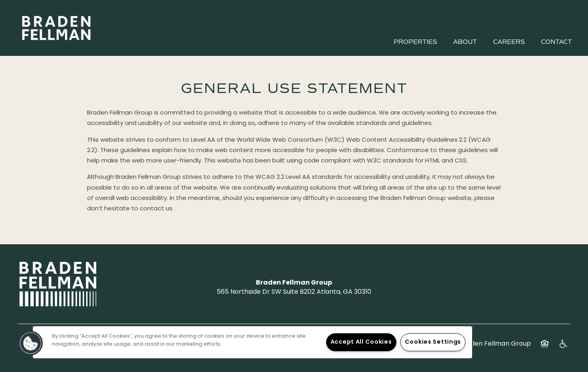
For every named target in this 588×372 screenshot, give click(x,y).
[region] (252, 342)
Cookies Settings (433, 342)
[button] (31, 343)
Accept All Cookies (361, 342)
